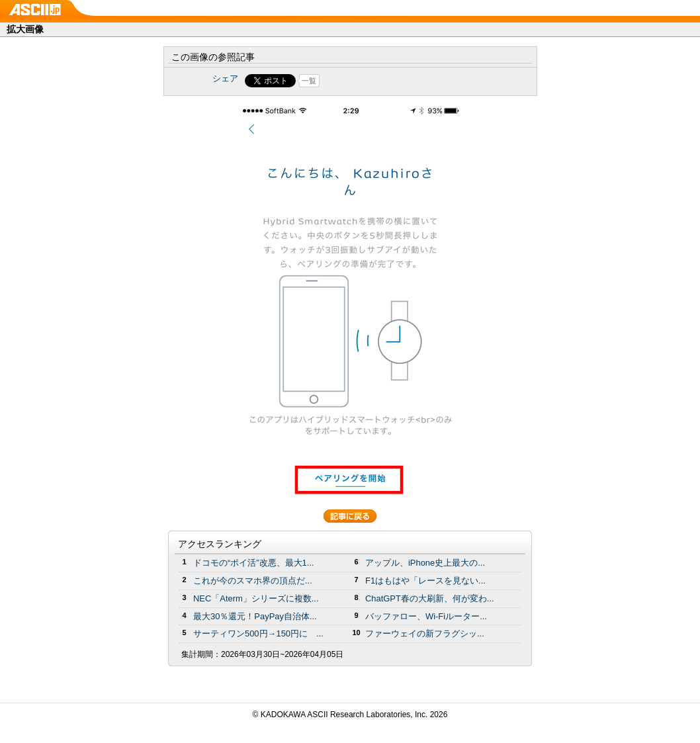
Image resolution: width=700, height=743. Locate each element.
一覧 (309, 81)
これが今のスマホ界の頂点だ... (253, 581)
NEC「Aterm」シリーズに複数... (256, 598)
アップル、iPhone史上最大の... (425, 563)
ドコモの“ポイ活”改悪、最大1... (254, 563)
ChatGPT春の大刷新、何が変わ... (430, 598)
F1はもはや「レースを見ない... (425, 581)
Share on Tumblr (399, 81)
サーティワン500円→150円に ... (258, 634)
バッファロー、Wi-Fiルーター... (426, 616)
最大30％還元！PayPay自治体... (255, 616)
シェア (225, 78)
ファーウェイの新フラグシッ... (425, 634)
